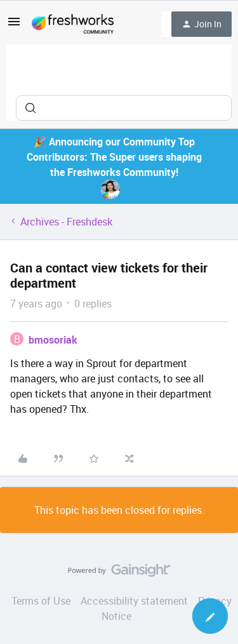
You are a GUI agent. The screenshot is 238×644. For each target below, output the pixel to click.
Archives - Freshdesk (66, 222)
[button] (14, 25)
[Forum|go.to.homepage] (73, 24)
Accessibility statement (134, 601)
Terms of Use (41, 601)
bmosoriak (53, 340)
